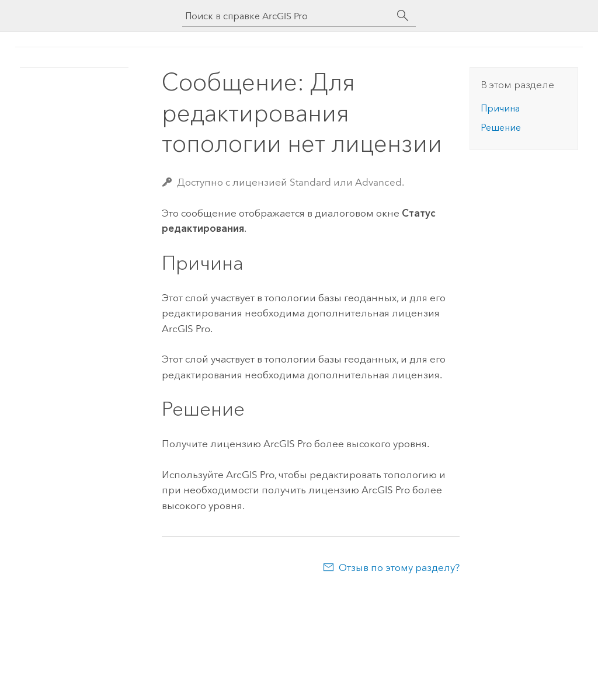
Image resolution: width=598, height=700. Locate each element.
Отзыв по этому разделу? (399, 567)
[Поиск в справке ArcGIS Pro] (287, 16)
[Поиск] (403, 16)
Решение (501, 128)
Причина (500, 108)
